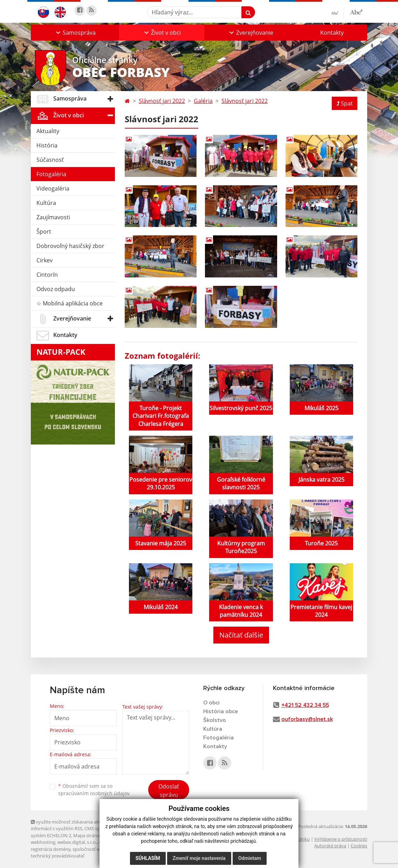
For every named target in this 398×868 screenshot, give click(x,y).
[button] (75, 33)
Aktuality (48, 131)
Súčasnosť (50, 160)
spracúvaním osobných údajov (94, 793)
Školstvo (215, 720)
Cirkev (44, 260)
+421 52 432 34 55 (305, 705)
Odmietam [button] (250, 858)
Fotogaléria (51, 174)
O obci (211, 703)
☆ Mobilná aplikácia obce (70, 303)
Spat (345, 103)
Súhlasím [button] (148, 858)
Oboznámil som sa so (94, 790)
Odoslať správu (169, 791)
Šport (44, 232)
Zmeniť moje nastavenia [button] (199, 858)
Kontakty (332, 33)
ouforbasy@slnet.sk (307, 719)
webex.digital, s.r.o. (77, 842)
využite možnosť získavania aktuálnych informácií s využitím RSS (74, 825)
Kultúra (46, 203)
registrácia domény (51, 849)
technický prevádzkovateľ (57, 856)
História (47, 145)
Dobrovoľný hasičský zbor (70, 246)
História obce (221, 711)
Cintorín (47, 275)
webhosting (43, 842)
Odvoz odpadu (56, 289)
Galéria (203, 101)
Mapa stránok (88, 835)
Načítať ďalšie (241, 635)
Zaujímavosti (53, 217)
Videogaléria (53, 188)
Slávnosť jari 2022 (162, 101)
